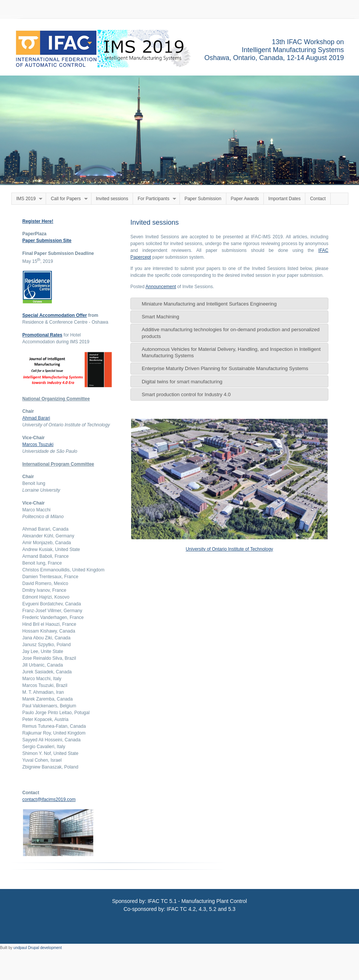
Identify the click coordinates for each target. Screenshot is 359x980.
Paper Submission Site (47, 241)
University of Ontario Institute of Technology (229, 549)
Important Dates (284, 199)
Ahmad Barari (36, 418)
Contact (318, 199)
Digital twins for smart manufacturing (182, 382)
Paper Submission (203, 199)
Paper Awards (245, 199)
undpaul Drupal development (38, 948)
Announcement (161, 287)
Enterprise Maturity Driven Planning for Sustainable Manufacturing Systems (225, 368)
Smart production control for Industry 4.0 (186, 394)
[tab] (229, 304)
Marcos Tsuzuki (38, 444)
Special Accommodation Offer (55, 315)
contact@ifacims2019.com (49, 799)
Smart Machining (160, 317)
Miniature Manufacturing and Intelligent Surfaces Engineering (209, 304)
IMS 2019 (27, 199)
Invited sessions (112, 199)
